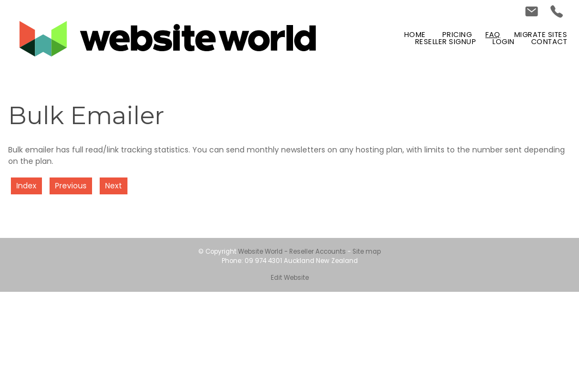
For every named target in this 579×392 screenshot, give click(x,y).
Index (26, 186)
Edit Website (290, 278)
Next (114, 186)
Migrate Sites (541, 35)
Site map (367, 252)
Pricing (457, 35)
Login (504, 42)
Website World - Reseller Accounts (292, 252)
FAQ (493, 35)
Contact (549, 42)
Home (415, 35)
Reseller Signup (446, 42)
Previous (71, 186)
